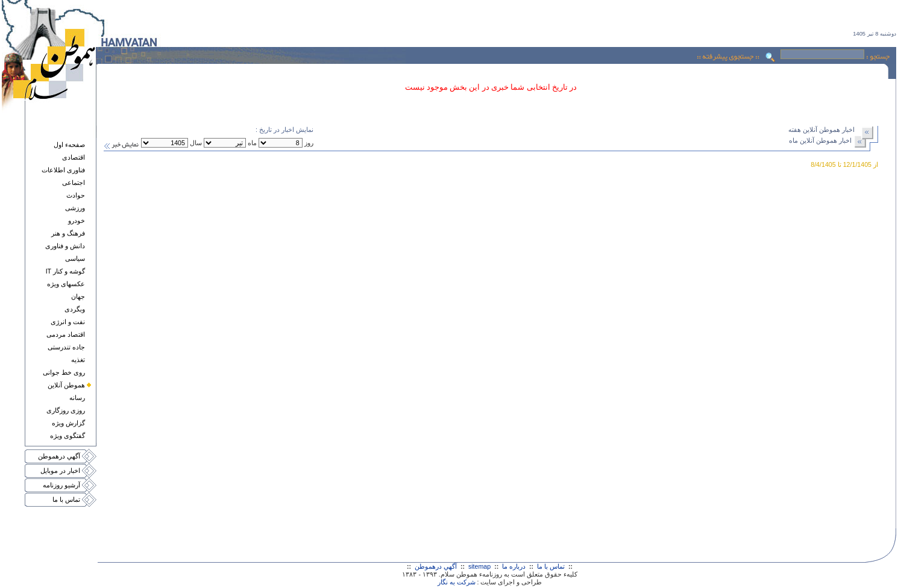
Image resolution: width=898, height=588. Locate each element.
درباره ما (514, 566)
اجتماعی (74, 183)
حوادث (76, 195)
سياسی (75, 258)
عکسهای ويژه (66, 284)
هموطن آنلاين (66, 385)
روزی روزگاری (66, 410)
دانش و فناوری (65, 246)
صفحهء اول (69, 145)
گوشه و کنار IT (65, 271)
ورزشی (75, 208)
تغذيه (78, 360)
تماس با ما (66, 499)
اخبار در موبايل (60, 471)
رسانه (77, 398)
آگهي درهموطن (59, 456)
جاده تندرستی (66, 347)
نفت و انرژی (68, 322)
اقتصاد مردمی (66, 334)
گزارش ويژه (68, 423)
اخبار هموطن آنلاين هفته (821, 130)
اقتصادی (74, 157)
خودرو (77, 220)
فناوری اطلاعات (63, 170)
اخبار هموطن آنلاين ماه (820, 140)
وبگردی (75, 309)
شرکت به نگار (457, 582)
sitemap (479, 566)
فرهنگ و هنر (68, 233)
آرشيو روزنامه (61, 485)
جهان (78, 296)
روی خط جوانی (64, 372)
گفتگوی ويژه (68, 436)
